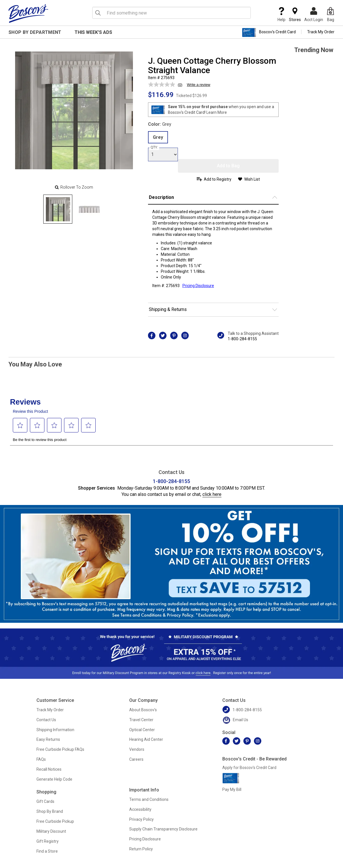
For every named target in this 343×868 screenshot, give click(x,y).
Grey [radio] (158, 137)
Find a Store (47, 851)
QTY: (154, 147)
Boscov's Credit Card (269, 32)
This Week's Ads (93, 32)
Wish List (252, 179)
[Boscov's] (28, 13)
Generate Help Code (54, 779)
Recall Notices (49, 769)
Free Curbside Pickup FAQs (60, 749)
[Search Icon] (98, 13)
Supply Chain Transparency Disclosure (163, 829)
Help (282, 15)
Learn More (217, 112)
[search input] (172, 13)
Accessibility (140, 809)
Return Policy (141, 849)
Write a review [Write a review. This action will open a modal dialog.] (198, 85)
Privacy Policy (141, 819)
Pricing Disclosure (145, 839)
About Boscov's (143, 710)
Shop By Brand (50, 811)
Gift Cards (45, 801)
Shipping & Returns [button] (168, 309)
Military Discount (51, 831)
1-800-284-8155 (242, 339)
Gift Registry (48, 841)
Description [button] (161, 197)
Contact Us (46, 720)
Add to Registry (218, 179)
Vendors (137, 749)
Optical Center (142, 730)
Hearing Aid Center (146, 739)
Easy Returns (48, 739)
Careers (136, 759)
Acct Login (314, 15)
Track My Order (321, 32)
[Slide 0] (58, 209)
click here (212, 494)
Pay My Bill (232, 789)
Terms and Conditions (149, 799)
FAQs (41, 759)
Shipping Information (55, 730)
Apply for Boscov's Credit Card (249, 768)
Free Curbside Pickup (55, 821)
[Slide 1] (89, 209)
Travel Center (141, 720)
